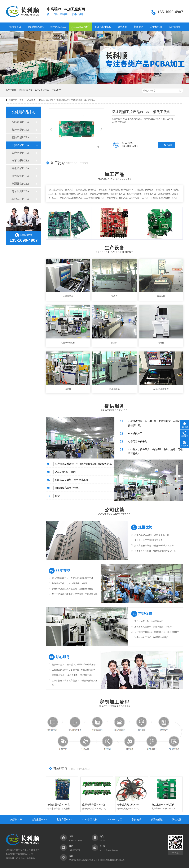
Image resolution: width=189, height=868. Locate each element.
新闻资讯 (139, 27)
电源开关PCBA (20, 184)
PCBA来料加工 (103, 27)
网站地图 (177, 820)
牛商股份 (31, 858)
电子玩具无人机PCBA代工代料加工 (135, 805)
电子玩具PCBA (20, 191)
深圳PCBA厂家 (26, 90)
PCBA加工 (56, 90)
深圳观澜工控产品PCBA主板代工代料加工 (76, 100)
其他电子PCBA (20, 199)
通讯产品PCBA (20, 168)
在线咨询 (166, 145)
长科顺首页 (15, 27)
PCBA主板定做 (42, 90)
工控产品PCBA (20, 145)
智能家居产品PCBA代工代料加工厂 (66, 805)
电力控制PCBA (20, 176)
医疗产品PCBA (20, 153)
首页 (22, 100)
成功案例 (122, 27)
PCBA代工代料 (81, 27)
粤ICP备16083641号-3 (23, 854)
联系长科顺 (175, 27)
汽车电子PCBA (20, 161)
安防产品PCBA (20, 137)
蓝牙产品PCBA (58, 27)
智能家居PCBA (36, 27)
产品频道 (32, 100)
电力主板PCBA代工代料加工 (167, 805)
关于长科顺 (156, 27)
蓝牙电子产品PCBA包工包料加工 (99, 805)
